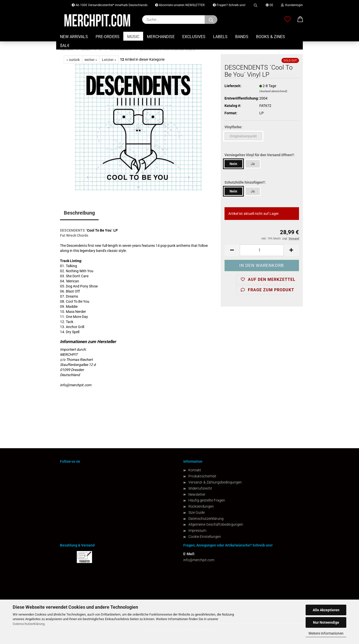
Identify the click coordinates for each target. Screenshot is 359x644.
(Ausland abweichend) (273, 91)
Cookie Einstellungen (205, 537)
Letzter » (109, 60)
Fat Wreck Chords (74, 235)
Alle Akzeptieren (326, 610)
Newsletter (197, 494)
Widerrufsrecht (200, 488)
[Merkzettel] (288, 20)
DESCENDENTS (72, 230)
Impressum (197, 530)
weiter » (91, 60)
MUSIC (133, 37)
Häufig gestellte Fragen (207, 500)
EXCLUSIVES (194, 37)
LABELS (220, 37)
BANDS (242, 37)
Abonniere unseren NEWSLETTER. (180, 5)
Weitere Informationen (326, 633)
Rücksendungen (201, 506)
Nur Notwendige (326, 622)
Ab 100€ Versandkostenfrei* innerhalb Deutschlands (110, 5)
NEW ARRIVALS (74, 37)
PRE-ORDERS (108, 37)
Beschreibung (79, 213)
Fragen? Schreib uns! (229, 5)
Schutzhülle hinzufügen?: (245, 182)
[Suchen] (211, 20)
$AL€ (65, 46)
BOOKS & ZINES (271, 37)
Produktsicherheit (202, 476)
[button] (300, 20)
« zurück (73, 60)
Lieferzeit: (233, 86)
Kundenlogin (292, 5)
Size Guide (197, 512)
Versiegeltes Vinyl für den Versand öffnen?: (260, 155)
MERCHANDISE (161, 37)
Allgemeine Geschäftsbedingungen (216, 524)
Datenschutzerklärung (29, 624)
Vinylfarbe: (233, 127)
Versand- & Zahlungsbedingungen (215, 482)
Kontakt (195, 470)
